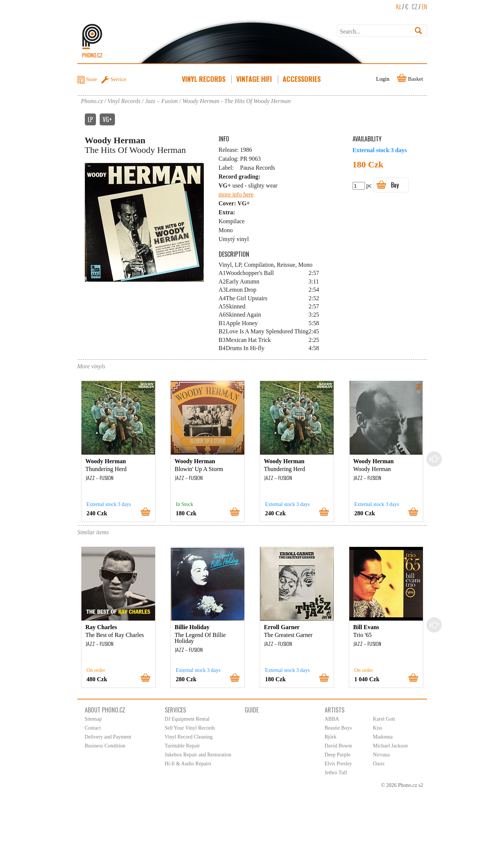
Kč (399, 7)
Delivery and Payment (108, 737)
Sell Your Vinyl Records (190, 728)
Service (118, 79)
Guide (252, 710)
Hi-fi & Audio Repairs (188, 764)
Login (383, 79)
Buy (395, 185)
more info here (236, 194)
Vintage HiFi (255, 79)
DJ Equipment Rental (187, 719)
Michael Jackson (391, 746)
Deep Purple (338, 755)
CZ (415, 7)
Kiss (378, 728)
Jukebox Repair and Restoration (198, 755)
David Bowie (338, 746)
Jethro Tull (336, 773)
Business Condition (105, 746)
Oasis (379, 764)
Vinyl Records (204, 79)
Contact (93, 728)
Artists (335, 710)
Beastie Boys (338, 728)
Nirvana (381, 755)
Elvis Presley (338, 764)
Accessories (302, 79)
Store (92, 79)
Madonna (383, 737)
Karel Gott (384, 719)
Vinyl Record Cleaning (189, 737)
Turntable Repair (182, 746)
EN (424, 7)
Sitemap (93, 719)
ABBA (332, 719)
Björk (331, 737)
